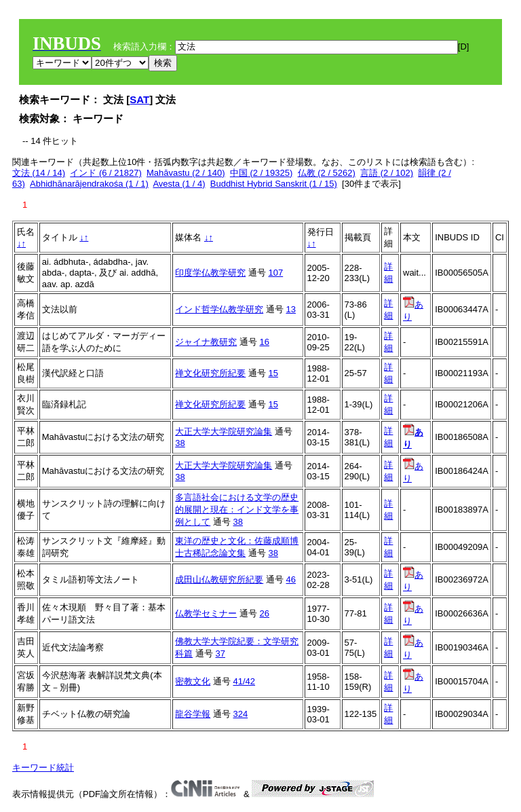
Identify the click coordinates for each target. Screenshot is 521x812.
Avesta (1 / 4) (179, 184)
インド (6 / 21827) (106, 173)
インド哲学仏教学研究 (219, 309)
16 (265, 342)
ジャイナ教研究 (206, 342)
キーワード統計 (43, 768)
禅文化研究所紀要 (210, 373)
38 (180, 443)
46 (291, 579)
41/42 (245, 681)
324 (241, 714)
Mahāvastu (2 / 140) (186, 173)
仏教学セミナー (206, 613)
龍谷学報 (193, 714)
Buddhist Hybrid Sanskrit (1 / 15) (274, 184)
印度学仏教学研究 (210, 273)
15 (273, 373)
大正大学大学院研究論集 (224, 431)
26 (265, 613)
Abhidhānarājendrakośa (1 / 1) (89, 184)
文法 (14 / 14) (39, 173)
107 (276, 273)
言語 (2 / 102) (387, 173)
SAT (139, 99)
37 (220, 653)
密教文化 (193, 681)
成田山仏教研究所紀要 (219, 579)
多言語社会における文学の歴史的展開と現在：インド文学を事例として (237, 510)
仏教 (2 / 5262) (327, 173)
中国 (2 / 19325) (262, 173)
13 (291, 309)
